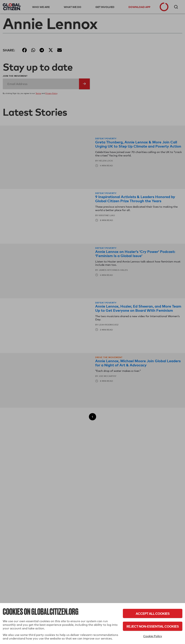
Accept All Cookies (153, 613)
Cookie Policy (153, 636)
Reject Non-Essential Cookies (153, 626)
